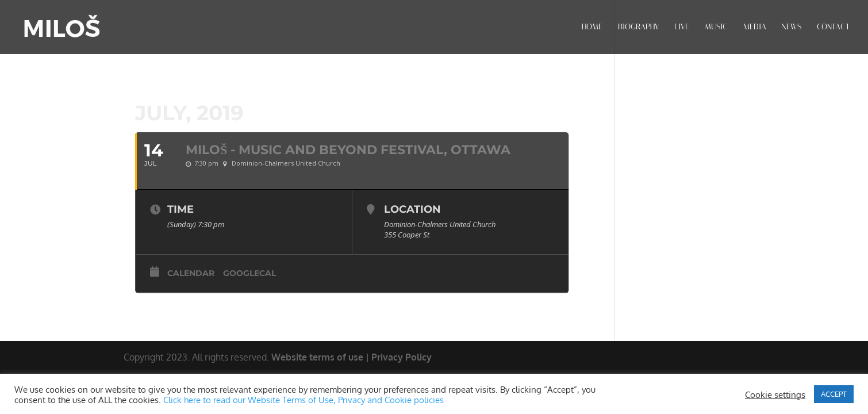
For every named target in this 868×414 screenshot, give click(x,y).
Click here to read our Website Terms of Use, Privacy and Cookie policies (304, 400)
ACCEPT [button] (834, 394)
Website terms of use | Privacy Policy (352, 357)
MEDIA (755, 27)
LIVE (682, 27)
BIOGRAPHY (638, 27)
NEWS (792, 27)
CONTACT (833, 27)
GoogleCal (249, 273)
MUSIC (716, 27)
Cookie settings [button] (775, 394)
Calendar (191, 273)
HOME (592, 27)
